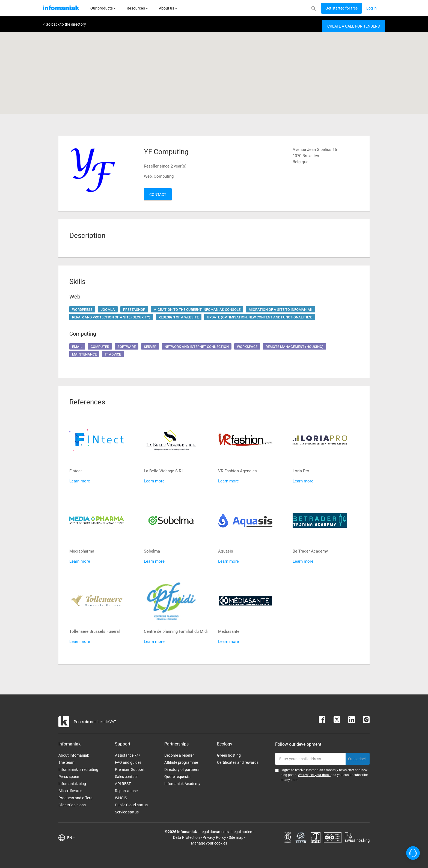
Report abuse (126, 791)
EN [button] (71, 838)
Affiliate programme (181, 762)
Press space (69, 777)
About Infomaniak (74, 755)
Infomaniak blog (72, 784)
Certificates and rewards (238, 762)
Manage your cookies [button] (209, 843)
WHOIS (121, 798)
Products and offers (75, 798)
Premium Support (130, 769)
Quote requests (177, 777)
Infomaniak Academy (182, 784)
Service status (127, 812)
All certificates (70, 791)
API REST (123, 784)
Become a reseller (179, 755)
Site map (236, 837)
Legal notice (242, 832)
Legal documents (214, 832)
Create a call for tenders (353, 26)
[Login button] (341, 8)
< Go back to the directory (64, 24)
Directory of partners (182, 769)
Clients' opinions (72, 805)
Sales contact (126, 777)
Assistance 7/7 (128, 755)
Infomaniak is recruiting (78, 769)
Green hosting (229, 755)
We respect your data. (314, 775)
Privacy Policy (214, 837)
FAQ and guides (128, 762)
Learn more (80, 481)
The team (66, 762)
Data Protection (186, 837)
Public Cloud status (131, 805)
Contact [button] (158, 195)
